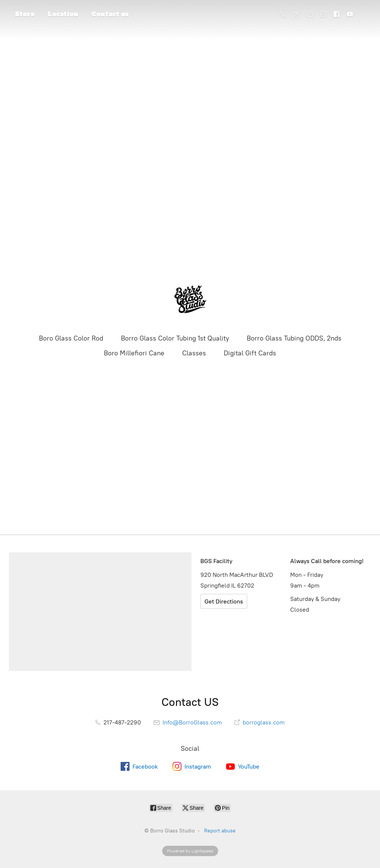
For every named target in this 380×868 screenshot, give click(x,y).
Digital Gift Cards (250, 353)
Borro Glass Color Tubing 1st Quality (175, 338)
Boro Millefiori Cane (134, 353)
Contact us (110, 14)
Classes (194, 353)
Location (63, 14)
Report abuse (220, 831)
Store (25, 14)
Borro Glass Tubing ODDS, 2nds (294, 338)
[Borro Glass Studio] (190, 300)
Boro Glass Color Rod (71, 338)
